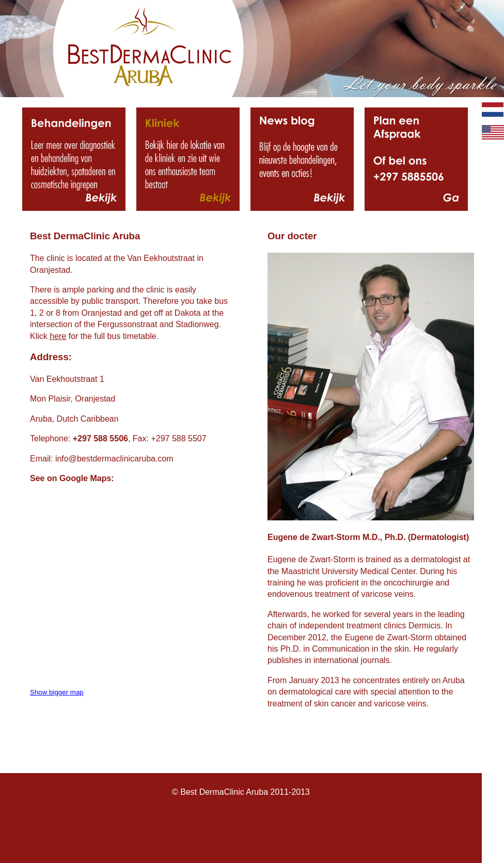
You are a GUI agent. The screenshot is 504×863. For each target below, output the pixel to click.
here (58, 336)
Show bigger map (57, 692)
